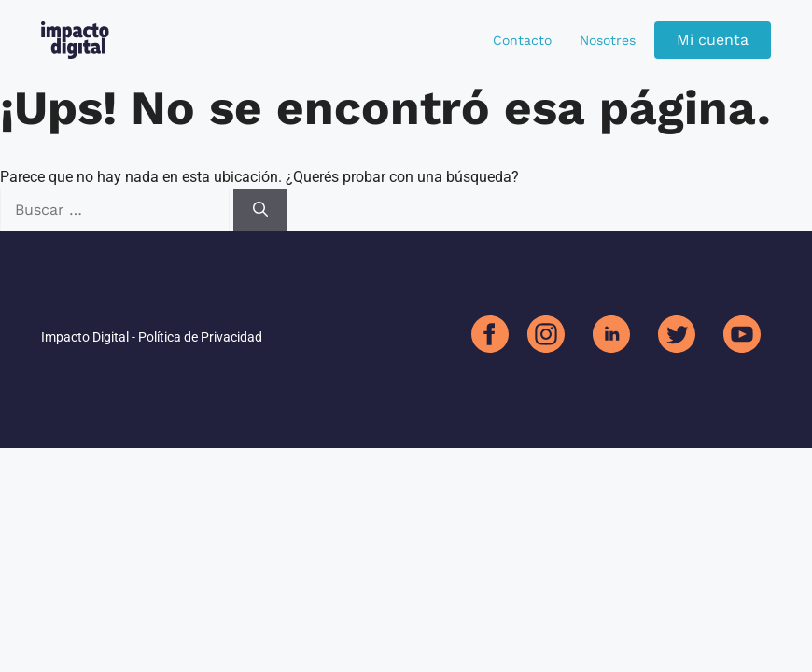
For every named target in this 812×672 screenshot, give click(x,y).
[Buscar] (260, 210)
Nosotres (608, 40)
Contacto (522, 40)
